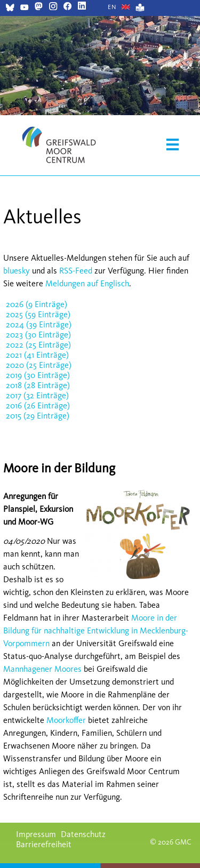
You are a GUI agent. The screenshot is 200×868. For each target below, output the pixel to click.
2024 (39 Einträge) (39, 324)
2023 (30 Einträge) (38, 335)
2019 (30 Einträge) (38, 375)
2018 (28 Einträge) (38, 385)
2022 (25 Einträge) (38, 345)
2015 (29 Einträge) (38, 416)
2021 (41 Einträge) (37, 355)
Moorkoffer (66, 720)
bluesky (17, 271)
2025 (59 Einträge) (38, 314)
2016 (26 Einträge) (38, 405)
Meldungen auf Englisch (87, 283)
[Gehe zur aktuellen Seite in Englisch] (112, 7)
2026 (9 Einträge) (37, 304)
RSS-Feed (76, 271)
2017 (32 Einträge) (37, 395)
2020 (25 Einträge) (39, 365)
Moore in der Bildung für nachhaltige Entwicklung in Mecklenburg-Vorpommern (96, 630)
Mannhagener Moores (42, 669)
